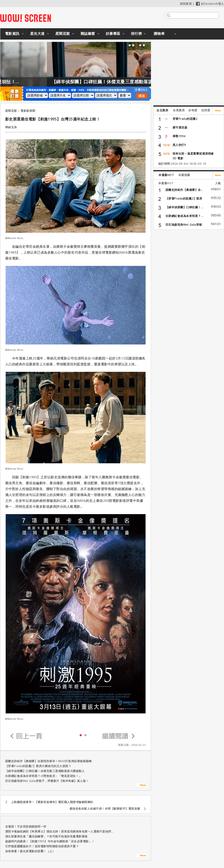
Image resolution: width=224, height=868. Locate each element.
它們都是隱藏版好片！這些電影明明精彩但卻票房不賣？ (42, 846)
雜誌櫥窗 (88, 33)
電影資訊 (12, 33)
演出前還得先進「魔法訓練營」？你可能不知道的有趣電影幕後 (46, 836)
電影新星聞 (28, 111)
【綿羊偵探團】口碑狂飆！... (185, 207)
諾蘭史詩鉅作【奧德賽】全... (185, 190)
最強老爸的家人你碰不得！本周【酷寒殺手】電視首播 (105, 809)
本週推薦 (184, 175)
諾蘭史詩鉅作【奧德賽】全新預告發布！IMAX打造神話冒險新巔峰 (49, 761)
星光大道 (37, 33)
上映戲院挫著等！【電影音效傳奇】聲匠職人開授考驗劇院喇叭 (52, 802)
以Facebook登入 (210, 4)
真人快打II (179, 145)
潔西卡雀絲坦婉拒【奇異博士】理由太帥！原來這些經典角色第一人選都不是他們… (59, 831)
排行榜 (136, 33)
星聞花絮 (63, 33)
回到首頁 (186, 4)
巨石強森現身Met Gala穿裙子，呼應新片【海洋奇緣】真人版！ (47, 781)
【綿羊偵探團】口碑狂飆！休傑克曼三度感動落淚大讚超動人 (128, 82)
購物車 (159, 33)
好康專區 (113, 33)
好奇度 (193, 110)
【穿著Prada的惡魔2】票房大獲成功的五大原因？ (38, 766)
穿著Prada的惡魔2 (185, 119)
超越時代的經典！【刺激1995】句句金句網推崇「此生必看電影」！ (50, 841)
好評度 (206, 110)
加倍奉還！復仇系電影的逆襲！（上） (30, 851)
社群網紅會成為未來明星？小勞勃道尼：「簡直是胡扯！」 (43, 776)
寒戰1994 (179, 136)
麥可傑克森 (180, 127)
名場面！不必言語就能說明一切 (26, 826)
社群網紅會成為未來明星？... (185, 216)
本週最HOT (166, 175)
